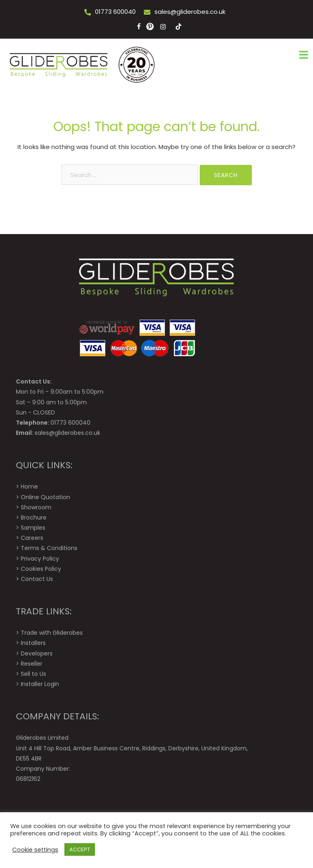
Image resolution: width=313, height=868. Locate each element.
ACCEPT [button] (80, 849)
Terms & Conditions (49, 548)
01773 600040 (115, 12)
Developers (37, 653)
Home (29, 487)
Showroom (36, 507)
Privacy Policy (40, 559)
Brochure (34, 517)
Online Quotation (45, 497)
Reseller (32, 664)
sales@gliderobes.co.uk (190, 12)
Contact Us (37, 579)
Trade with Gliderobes (52, 633)
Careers (32, 538)
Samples (33, 528)
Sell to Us (33, 674)
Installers (33, 643)
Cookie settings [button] (35, 850)
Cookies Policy (41, 569)
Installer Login (40, 684)
